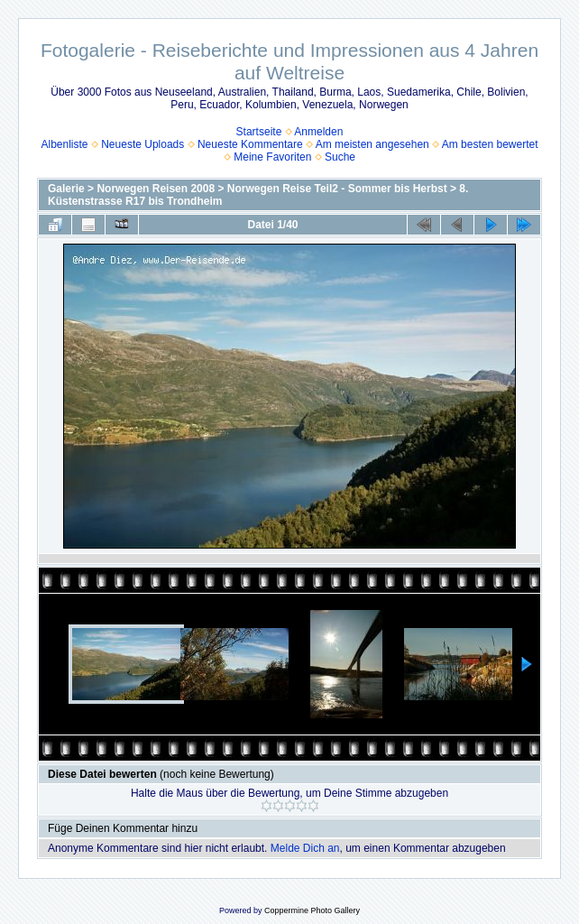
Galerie (66, 189)
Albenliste (64, 144)
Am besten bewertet (490, 144)
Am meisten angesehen (372, 144)
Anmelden (318, 132)
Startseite (259, 132)
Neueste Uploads (142, 144)
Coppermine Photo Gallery (312, 910)
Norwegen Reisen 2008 (156, 189)
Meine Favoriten (272, 157)
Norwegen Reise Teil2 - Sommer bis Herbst (337, 189)
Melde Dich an (305, 848)
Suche (340, 157)
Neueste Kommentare (250, 144)
